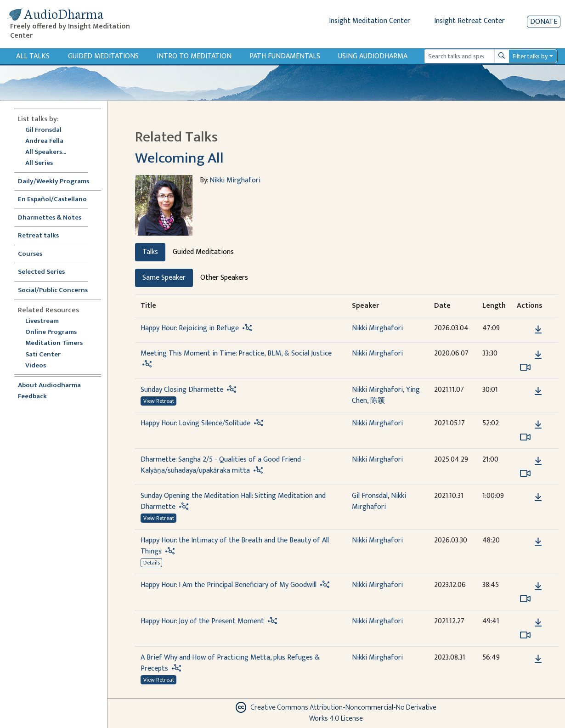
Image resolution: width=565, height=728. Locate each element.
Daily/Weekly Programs (58, 182)
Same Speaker (164, 278)
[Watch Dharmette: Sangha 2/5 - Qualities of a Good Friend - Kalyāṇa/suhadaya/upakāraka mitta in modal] (525, 474)
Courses (30, 254)
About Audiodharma (49, 386)
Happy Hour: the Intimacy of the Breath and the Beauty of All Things (235, 546)
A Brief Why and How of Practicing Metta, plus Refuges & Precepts (230, 663)
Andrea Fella (44, 141)
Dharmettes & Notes (50, 218)
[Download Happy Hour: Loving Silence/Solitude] (538, 425)
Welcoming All (179, 158)
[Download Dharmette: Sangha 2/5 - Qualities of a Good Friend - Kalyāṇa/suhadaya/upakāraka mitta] (538, 461)
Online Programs (51, 332)
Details (152, 563)
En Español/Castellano (52, 200)
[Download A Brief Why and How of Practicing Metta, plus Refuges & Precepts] (538, 659)
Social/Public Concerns (53, 291)
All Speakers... (46, 152)
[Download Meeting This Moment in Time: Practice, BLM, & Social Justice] (538, 355)
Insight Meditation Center (370, 21)
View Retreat (159, 401)
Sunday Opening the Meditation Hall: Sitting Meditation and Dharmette (233, 501)
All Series (39, 163)
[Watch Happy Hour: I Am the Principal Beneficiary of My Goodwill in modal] (525, 599)
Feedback (32, 397)
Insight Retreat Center (469, 21)
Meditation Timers (54, 343)
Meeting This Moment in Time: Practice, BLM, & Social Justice (236, 353)
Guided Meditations (103, 56)
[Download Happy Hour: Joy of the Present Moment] (538, 623)
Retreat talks (38, 236)
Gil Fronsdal (43, 130)
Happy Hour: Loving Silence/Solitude (195, 423)
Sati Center (43, 355)
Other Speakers (224, 278)
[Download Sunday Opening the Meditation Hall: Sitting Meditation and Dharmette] (538, 497)
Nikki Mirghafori (235, 180)
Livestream (42, 321)
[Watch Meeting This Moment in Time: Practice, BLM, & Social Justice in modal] (525, 367)
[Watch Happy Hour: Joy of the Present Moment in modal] (525, 635)
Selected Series (47, 272)
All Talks (33, 56)
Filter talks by (530, 56)
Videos (40, 366)
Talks (150, 252)
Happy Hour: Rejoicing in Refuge (190, 328)
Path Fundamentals (285, 56)
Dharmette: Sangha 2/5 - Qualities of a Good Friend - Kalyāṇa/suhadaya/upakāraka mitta (223, 465)
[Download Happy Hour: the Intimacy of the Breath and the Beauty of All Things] (538, 542)
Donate (544, 22)
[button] (524, 329)
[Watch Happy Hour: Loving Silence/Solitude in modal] (525, 437)
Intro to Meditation (194, 56)
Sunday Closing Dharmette (182, 390)
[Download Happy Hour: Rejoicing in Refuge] (538, 330)
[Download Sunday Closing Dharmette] (538, 391)
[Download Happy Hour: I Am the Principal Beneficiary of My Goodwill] (538, 587)
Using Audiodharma (373, 56)
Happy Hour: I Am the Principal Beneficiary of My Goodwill (229, 585)
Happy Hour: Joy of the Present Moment (202, 621)
